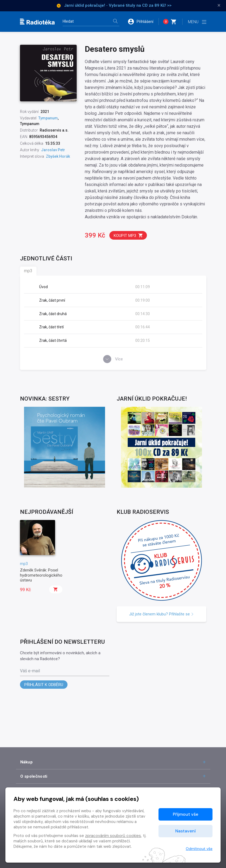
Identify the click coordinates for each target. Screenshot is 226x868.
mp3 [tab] (28, 271)
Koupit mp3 (128, 235)
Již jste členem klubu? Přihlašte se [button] (161, 614)
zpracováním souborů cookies (113, 836)
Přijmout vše (185, 814)
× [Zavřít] (219, 5)
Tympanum (48, 118)
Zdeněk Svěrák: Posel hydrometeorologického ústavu (41, 575)
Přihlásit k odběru (44, 685)
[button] (143, 22)
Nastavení (185, 831)
